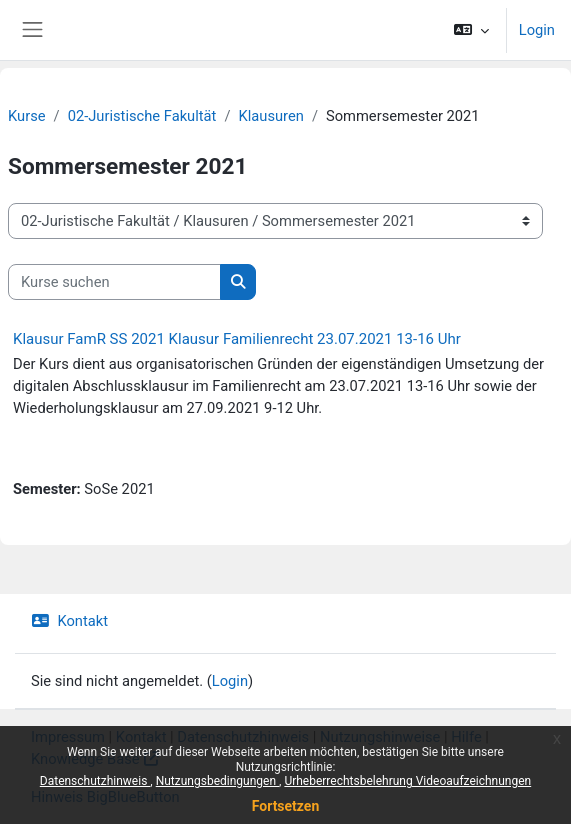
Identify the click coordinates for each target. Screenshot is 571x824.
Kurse (27, 116)
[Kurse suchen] (114, 282)
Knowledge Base (85, 759)
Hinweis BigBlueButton (105, 797)
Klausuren (271, 116)
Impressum (68, 737)
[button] (470, 30)
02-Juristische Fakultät (142, 116)
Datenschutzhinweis (243, 737)
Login (537, 30)
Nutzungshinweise (380, 737)
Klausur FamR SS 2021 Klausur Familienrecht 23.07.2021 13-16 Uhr (237, 339)
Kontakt (69, 621)
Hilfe (466, 737)
